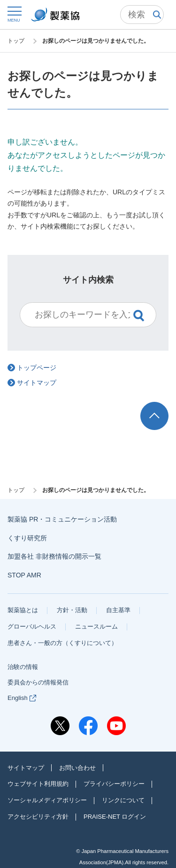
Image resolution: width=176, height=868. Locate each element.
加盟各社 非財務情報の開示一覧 (54, 556)
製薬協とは (23, 610)
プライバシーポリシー (114, 784)
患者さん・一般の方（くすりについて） (62, 643)
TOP (163, 406)
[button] (14, 14)
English (22, 698)
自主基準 (118, 610)
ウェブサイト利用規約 (38, 784)
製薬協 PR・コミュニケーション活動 (62, 519)
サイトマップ (26, 768)
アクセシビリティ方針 (38, 817)
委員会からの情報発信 (38, 682)
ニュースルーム (96, 626)
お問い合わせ (77, 768)
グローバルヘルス (32, 626)
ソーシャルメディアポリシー (47, 800)
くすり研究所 (27, 538)
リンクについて (123, 800)
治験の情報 (23, 667)
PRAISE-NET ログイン (115, 817)
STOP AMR (24, 575)
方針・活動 (72, 610)
